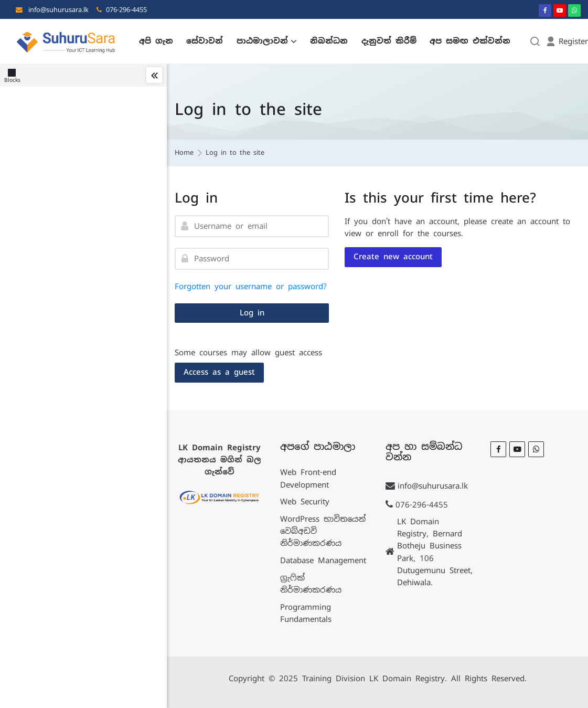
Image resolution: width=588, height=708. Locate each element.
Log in (252, 313)
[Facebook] (545, 10)
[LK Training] (66, 41)
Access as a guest (219, 372)
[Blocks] (14, 75)
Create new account (393, 256)
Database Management (323, 560)
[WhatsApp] (574, 10)
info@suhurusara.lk (58, 10)
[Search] (535, 41)
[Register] (567, 41)
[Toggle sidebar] (154, 75)
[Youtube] (560, 10)
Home (184, 153)
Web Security (305, 501)
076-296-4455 (126, 10)
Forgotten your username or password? (251, 286)
